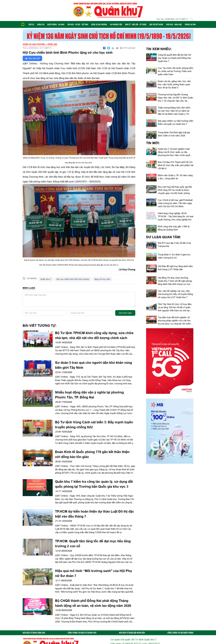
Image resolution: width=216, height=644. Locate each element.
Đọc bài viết (32, 58)
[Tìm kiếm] (192, 19)
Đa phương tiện (116, 24)
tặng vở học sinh (102, 279)
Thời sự (31, 24)
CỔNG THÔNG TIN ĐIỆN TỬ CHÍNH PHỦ (82, 633)
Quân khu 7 (46, 279)
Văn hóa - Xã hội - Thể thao (78, 24)
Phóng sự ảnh (190, 24)
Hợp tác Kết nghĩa (156, 24)
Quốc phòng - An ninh (56, 24)
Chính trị (41, 24)
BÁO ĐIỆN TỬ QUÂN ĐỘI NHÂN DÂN (132, 633)
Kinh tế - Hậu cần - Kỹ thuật (136, 24)
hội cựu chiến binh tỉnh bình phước (73, 279)
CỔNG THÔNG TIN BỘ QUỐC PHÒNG (180, 633)
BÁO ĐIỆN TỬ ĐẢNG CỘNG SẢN (34, 633)
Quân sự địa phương (99, 24)
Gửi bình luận (125, 313)
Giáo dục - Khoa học (174, 24)
